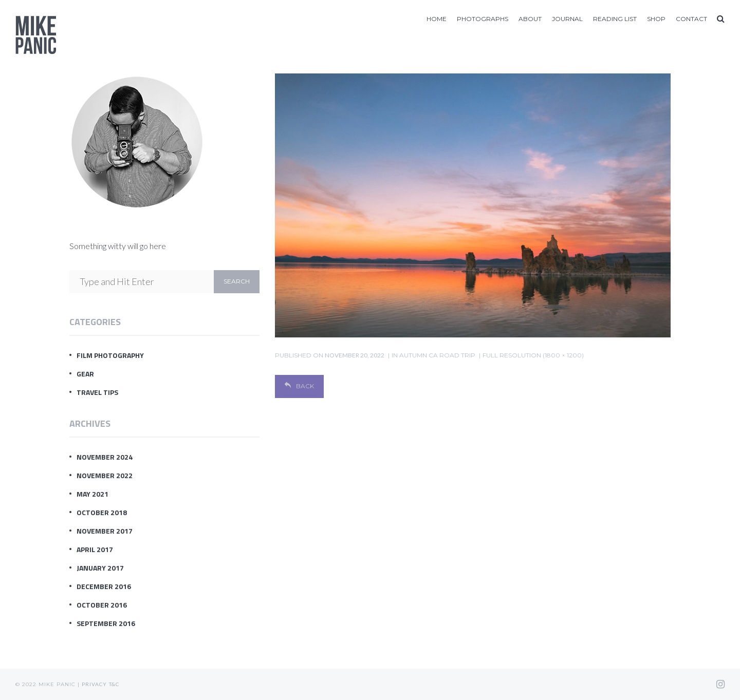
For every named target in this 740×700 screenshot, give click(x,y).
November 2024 (105, 457)
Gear (85, 374)
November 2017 (105, 531)
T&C (114, 684)
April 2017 (95, 549)
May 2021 (92, 494)
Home (437, 19)
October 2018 (102, 512)
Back (299, 386)
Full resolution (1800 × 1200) (533, 355)
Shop (656, 19)
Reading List (615, 19)
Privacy (94, 684)
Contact (691, 19)
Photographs (483, 19)
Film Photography (110, 355)
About (530, 19)
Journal (567, 19)
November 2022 (105, 475)
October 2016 (102, 605)
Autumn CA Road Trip (437, 355)
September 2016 (106, 623)
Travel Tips (97, 392)
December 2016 (104, 586)
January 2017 (100, 568)
